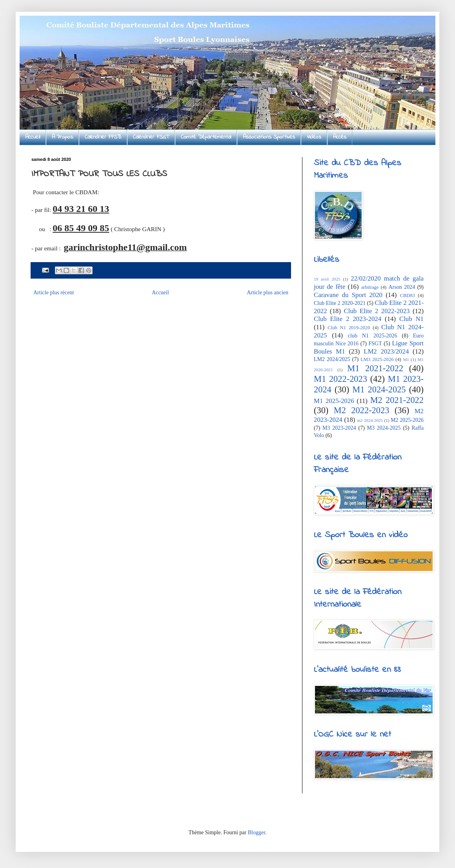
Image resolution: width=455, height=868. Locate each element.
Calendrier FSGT (151, 137)
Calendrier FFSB (103, 137)
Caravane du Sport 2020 (348, 295)
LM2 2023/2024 (386, 351)
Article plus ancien (268, 293)
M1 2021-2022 (375, 368)
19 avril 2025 (327, 279)
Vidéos (314, 137)
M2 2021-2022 (397, 400)
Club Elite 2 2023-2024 (348, 319)
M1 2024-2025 (379, 389)
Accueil (33, 137)
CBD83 (408, 295)
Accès (340, 137)
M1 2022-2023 (340, 379)
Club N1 (411, 319)
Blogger (257, 832)
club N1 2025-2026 (373, 336)
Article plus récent (54, 293)
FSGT (375, 344)
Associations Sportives (269, 137)
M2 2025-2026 (407, 420)
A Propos (62, 137)
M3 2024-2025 (384, 428)
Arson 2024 (402, 287)
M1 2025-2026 (334, 401)
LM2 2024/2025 (332, 359)
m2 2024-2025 (370, 420)
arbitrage (370, 287)
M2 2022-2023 (362, 410)
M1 (406, 359)
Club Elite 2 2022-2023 (377, 311)
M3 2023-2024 (339, 428)
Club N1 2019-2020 (349, 328)
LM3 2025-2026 (377, 359)
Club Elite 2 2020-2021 (340, 303)
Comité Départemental (206, 137)
